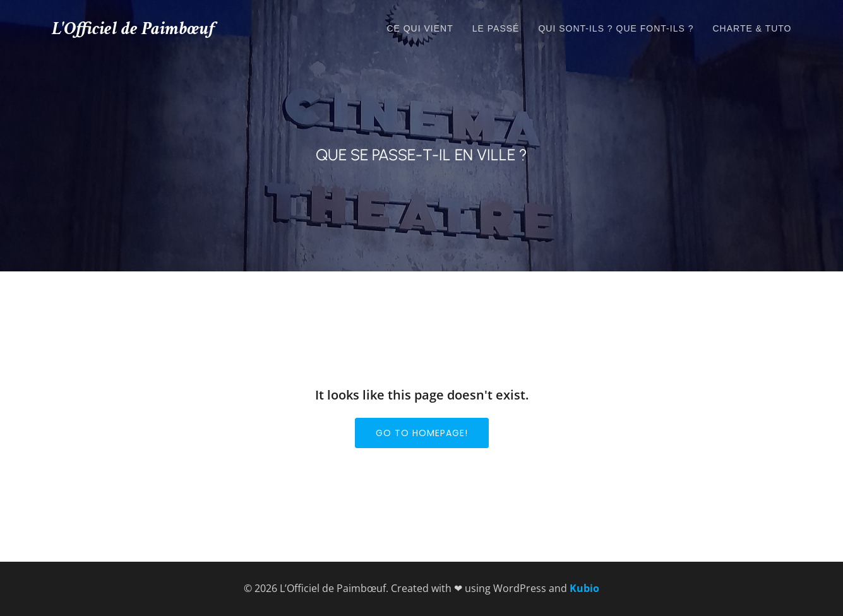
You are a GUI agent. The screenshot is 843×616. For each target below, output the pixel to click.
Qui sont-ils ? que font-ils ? (616, 28)
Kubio (584, 588)
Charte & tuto (752, 28)
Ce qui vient (420, 28)
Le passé (496, 28)
